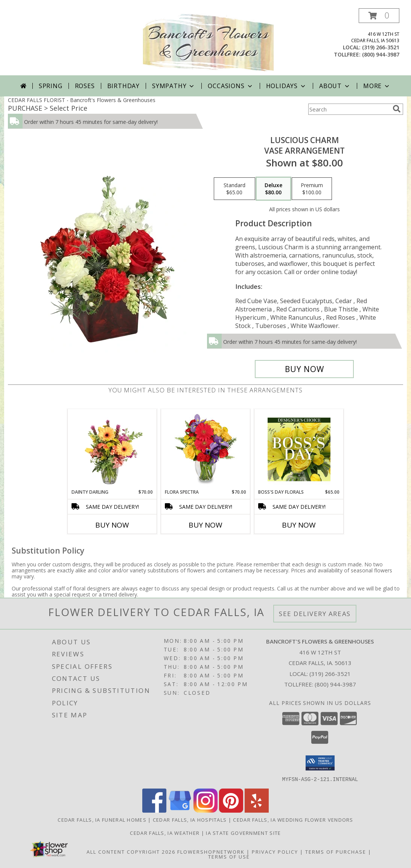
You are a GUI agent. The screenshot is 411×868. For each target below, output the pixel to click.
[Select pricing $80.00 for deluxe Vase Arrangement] (273, 189)
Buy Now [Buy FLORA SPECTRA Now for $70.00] (205, 525)
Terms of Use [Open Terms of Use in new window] (229, 856)
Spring (51, 86)
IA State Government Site (243, 833)
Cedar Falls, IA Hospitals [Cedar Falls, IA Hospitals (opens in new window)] (190, 819)
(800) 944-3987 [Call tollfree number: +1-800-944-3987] (381, 54)
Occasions (231, 86)
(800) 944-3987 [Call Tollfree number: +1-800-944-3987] (335, 684)
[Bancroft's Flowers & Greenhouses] (208, 42)
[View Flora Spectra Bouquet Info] (206, 449)
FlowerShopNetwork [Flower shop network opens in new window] (211, 851)
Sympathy (174, 86)
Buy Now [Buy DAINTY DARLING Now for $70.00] (112, 525)
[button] (379, 16)
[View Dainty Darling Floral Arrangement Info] (112, 449)
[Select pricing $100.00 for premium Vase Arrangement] (312, 189)
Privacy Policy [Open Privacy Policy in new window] (275, 851)
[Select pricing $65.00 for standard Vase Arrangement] (234, 189)
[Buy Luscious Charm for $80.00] (304, 369)
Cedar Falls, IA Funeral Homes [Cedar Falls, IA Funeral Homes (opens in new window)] (102, 819)
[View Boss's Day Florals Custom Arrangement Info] (299, 449)
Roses (85, 86)
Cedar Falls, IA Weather (165, 833)
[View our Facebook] (154, 810)
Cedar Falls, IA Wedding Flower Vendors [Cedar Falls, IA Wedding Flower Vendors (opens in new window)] (293, 819)
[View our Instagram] (205, 810)
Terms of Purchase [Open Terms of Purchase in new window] (336, 851)
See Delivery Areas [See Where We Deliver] (315, 614)
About (335, 86)
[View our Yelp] (257, 810)
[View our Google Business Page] (180, 810)
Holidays (286, 86)
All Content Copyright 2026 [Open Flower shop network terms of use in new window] (131, 851)
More (377, 86)
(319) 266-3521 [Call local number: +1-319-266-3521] (381, 47)
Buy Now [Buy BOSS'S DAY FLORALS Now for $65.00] (299, 525)
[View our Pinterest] (231, 810)
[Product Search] (349, 109)
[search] (397, 109)
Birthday (123, 86)
